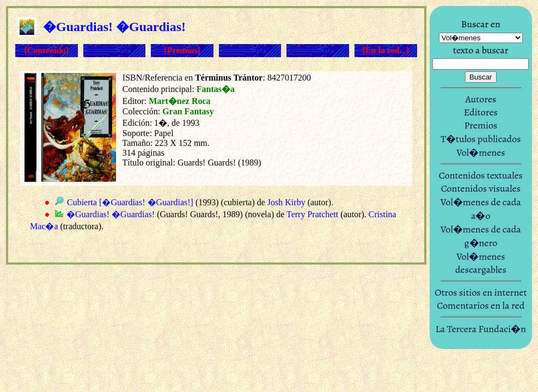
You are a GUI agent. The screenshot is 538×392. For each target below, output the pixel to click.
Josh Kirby (286, 202)
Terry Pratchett (312, 214)
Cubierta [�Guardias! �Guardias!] (130, 202)
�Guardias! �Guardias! (111, 214)
